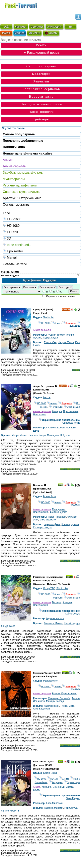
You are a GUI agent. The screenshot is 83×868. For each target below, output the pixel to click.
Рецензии (41, 81)
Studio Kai (49, 317)
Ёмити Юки (50, 342)
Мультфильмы (14, 128)
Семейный (59, 787)
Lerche (47, 397)
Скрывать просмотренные (61, 296)
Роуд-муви (75, 324)
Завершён (69, 323)
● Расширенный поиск (41, 53)
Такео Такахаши (57, 517)
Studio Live (62, 588)
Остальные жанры (17, 205)
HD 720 (42, 232)
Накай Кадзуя (72, 623)
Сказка (70, 787)
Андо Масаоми (56, 428)
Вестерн (57, 602)
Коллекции (41, 74)
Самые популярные (19, 134)
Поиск (74, 291)
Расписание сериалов (41, 89)
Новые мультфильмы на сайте (27, 153)
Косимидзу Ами (70, 524)
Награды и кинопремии (41, 104)
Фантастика (40, 414)
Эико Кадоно (73, 798)
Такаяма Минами (53, 808)
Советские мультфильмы (21, 192)
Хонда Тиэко (8, 626)
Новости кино (41, 97)
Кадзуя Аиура (50, 338)
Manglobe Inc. (51, 681)
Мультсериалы (14, 179)
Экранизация (72, 407)
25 (54, 292)
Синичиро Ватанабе (59, 698)
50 (61, 292)
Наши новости (41, 112)
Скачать (76, 370)
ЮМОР (6, 33)
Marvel (42, 257)
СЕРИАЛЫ (37, 27)
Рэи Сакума (71, 808)
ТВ (70, 27)
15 (47, 292)
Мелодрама (59, 509)
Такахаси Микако (53, 623)
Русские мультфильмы (20, 185)
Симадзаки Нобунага (59, 435)
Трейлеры (41, 119)
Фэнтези (54, 512)
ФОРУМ (20, 33)
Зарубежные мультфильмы (23, 173)
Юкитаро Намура (43, 527)
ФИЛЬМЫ (21, 27)
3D (42, 238)
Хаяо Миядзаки (55, 803)
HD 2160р (42, 219)
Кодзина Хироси (55, 618)
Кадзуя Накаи (52, 706)
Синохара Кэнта (71, 423)
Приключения (71, 411)
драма (64, 512)
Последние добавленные (23, 141)
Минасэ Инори (38, 435)
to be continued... (42, 245)
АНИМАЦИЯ (54, 27)
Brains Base (50, 496)
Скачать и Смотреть (70, 469)
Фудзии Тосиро (56, 335)
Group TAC (49, 588)
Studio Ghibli (50, 773)
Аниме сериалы (15, 166)
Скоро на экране (41, 66)
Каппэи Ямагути (10, 811)
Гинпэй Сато (67, 706)
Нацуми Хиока (66, 342)
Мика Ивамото (48, 520)
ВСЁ (6, 27)
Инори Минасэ (20, 435)
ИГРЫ (34, 33)
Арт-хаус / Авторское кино (22, 198)
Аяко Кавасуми (41, 709)
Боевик (56, 694)
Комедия (57, 411)
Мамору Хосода (55, 701)
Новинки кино (14, 147)
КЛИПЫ (51, 33)
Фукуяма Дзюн (52, 524)
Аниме (8, 160)
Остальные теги (15, 264)
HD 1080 (42, 225)
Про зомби (42, 251)
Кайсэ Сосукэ (73, 614)
